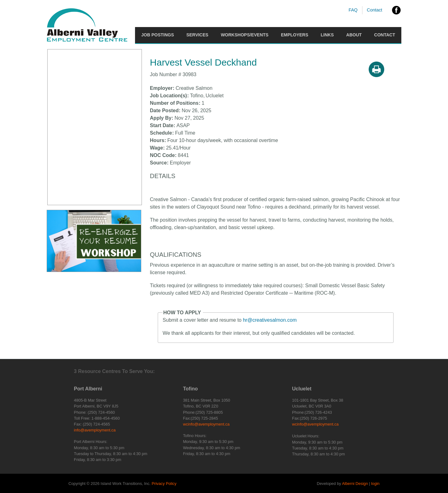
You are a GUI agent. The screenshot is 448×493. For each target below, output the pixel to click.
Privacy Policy (164, 484)
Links (327, 35)
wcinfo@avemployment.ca (206, 424)
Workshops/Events (245, 35)
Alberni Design (355, 484)
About (354, 35)
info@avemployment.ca (95, 430)
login (375, 484)
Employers (295, 35)
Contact (375, 10)
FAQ (353, 10)
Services (197, 35)
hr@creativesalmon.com (270, 320)
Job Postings (158, 35)
